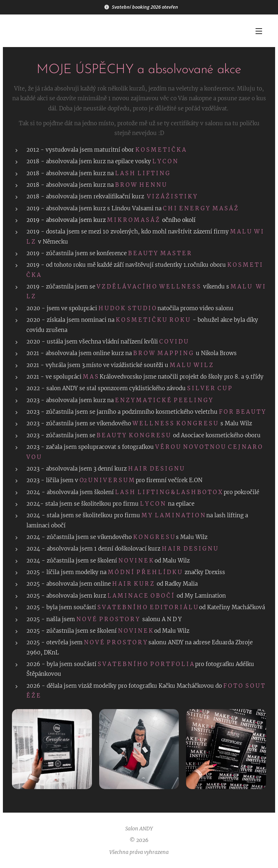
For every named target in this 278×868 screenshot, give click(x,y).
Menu (259, 31)
